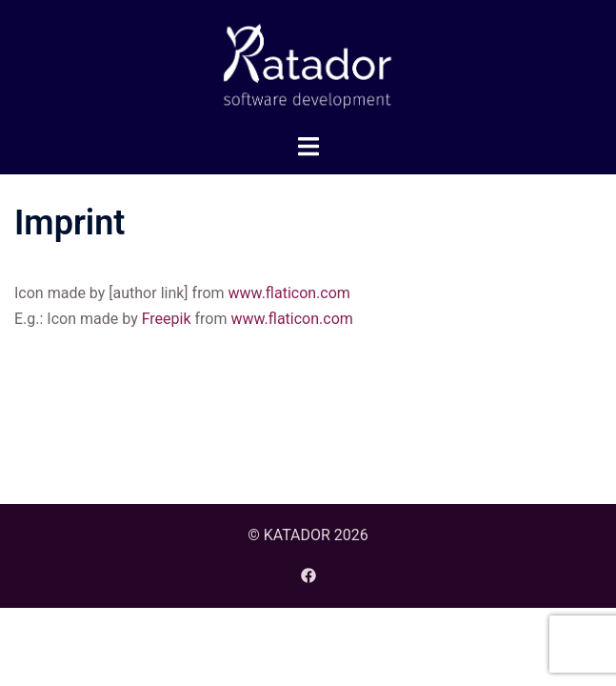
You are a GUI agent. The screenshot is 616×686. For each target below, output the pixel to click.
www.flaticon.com (289, 293)
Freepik (167, 319)
